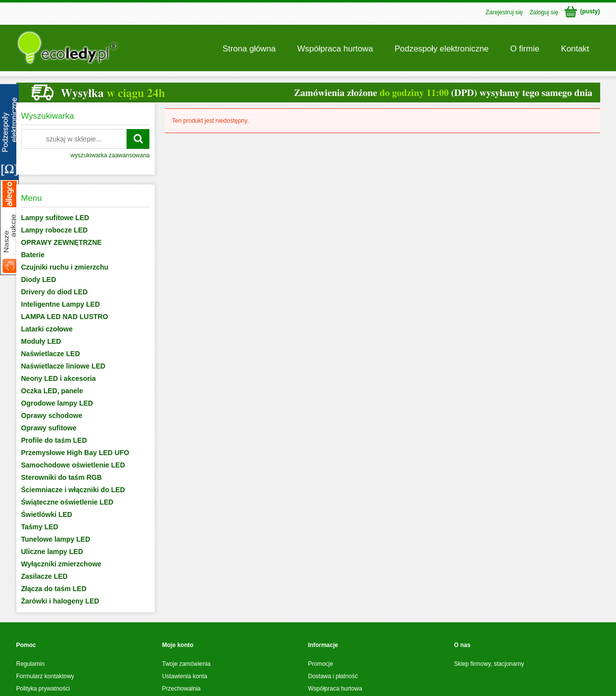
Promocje (321, 664)
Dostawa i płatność (333, 676)
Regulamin (30, 664)
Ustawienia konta (185, 676)
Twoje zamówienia (187, 664)
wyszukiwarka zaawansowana (110, 155)
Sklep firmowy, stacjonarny (489, 664)
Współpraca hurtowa (335, 689)
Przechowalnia (182, 689)
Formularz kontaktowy (45, 676)
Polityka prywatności (43, 689)
